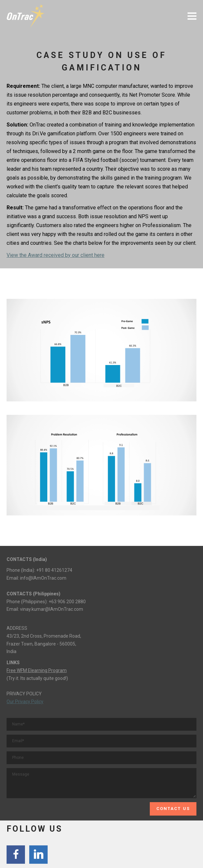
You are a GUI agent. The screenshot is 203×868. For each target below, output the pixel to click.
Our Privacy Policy (25, 702)
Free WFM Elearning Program (37, 670)
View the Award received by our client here (56, 255)
